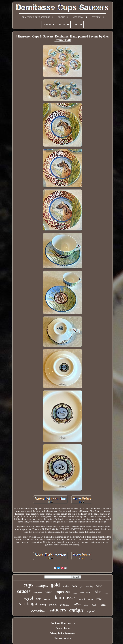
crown (75, 593)
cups (28, 585)
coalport (38, 593)
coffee (77, 604)
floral (103, 605)
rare (99, 599)
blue (98, 592)
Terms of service (63, 638)
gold (55, 585)
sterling (90, 586)
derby (43, 605)
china (49, 592)
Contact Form (63, 628)
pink (82, 587)
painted (53, 605)
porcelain (38, 610)
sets (39, 599)
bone (75, 586)
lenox (106, 593)
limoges (42, 586)
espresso (63, 592)
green (91, 600)
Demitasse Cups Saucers (63, 623)
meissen (47, 600)
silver (86, 605)
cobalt (81, 599)
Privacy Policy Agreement (63, 633)
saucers (58, 610)
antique (76, 610)
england (91, 611)
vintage (28, 604)
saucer (24, 591)
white (66, 586)
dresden (95, 605)
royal (28, 598)
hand (99, 586)
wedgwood (65, 605)
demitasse (64, 598)
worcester (86, 592)
